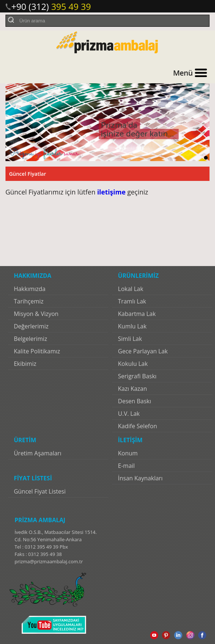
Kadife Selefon (138, 426)
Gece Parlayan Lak (143, 351)
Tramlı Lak (132, 301)
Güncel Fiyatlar (28, 174)
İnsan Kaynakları (140, 478)
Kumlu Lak (132, 326)
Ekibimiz (25, 364)
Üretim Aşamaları (38, 453)
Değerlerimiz (31, 326)
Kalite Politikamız (37, 351)
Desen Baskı (134, 401)
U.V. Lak (129, 414)
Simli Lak (130, 339)
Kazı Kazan (132, 389)
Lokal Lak (131, 289)
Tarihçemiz (29, 301)
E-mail (126, 466)
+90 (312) (51, 6)
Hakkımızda (30, 289)
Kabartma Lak (137, 314)
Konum (128, 453)
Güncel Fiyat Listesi (40, 491)
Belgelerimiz (31, 339)
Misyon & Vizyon (36, 314)
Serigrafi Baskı (137, 376)
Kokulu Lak (133, 364)
